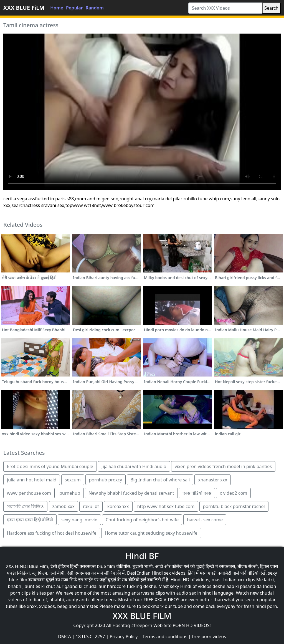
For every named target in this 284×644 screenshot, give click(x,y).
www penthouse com (29, 493)
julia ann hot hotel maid (32, 480)
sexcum (73, 480)
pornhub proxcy (106, 480)
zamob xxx (64, 506)
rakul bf (91, 506)
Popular (74, 8)
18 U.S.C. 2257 (90, 637)
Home (57, 8)
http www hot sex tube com (166, 506)
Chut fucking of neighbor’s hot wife (142, 520)
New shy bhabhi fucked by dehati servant (131, 493)
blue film (106, 566)
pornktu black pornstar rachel (234, 506)
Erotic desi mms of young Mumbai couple (50, 466)
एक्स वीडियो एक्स (197, 493)
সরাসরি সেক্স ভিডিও (25, 506)
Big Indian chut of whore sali (160, 480)
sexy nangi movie (79, 520)
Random (95, 8)
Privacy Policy (124, 637)
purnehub (70, 493)
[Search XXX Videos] (225, 8)
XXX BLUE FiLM (24, 8)
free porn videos (209, 637)
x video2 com (233, 493)
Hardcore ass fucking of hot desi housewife (52, 533)
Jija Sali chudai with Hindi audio (134, 466)
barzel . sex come (205, 520)
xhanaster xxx (213, 480)
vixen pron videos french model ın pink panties (223, 466)
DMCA (64, 637)
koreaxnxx (118, 506)
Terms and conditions (165, 637)
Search (271, 8)
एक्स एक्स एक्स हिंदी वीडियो (30, 520)
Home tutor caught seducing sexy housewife (151, 533)
